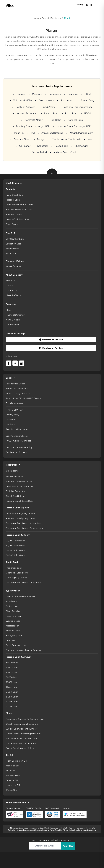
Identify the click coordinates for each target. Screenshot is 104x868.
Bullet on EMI (12, 780)
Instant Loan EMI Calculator (20, 486)
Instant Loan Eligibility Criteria (20, 514)
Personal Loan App (15, 214)
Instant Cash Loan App (17, 219)
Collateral (43, 146)
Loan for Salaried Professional (21, 597)
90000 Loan (12, 682)
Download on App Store (51, 340)
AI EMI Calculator (14, 477)
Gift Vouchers (13, 325)
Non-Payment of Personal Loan (21, 739)
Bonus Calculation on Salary (20, 748)
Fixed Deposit (13, 224)
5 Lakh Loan (12, 706)
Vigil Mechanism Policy (17, 436)
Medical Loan (13, 249)
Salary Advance (14, 266)
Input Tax (19, 133)
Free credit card (14, 568)
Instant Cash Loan (15, 195)
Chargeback (81, 146)
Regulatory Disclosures (17, 429)
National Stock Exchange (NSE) (74, 126)
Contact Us (12, 290)
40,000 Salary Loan (16, 550)
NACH (87, 113)
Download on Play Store (51, 348)
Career (9, 286)
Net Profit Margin (34, 120)
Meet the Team (13, 295)
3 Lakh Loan (12, 697)
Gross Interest (46, 100)
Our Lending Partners (16, 452)
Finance (21, 94)
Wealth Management (81, 133)
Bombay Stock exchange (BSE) (33, 126)
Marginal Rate (75, 120)
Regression (55, 94)
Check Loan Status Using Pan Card (23, 734)
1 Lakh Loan (12, 687)
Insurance (73, 94)
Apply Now (68, 846)
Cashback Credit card (17, 573)
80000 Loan (12, 677)
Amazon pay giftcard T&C (19, 393)
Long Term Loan (14, 616)
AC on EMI (11, 771)
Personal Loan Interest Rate (19, 501)
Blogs (9, 310)
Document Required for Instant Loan (24, 523)
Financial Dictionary (52, 18)
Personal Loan (13, 200)
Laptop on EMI (13, 785)
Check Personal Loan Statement (22, 724)
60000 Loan (12, 668)
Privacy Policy (13, 415)
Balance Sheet (22, 139)
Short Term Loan (14, 611)
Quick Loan (12, 640)
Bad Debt (55, 120)
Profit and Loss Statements (77, 107)
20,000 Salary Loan (16, 541)
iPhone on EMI (13, 775)
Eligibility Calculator (16, 491)
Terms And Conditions (17, 389)
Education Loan (14, 244)
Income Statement (27, 113)
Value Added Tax (23, 100)
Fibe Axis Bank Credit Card (19, 210)
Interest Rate (51, 113)
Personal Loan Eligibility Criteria (21, 518)
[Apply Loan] (45, 846)
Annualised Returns (52, 133)
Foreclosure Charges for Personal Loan (25, 719)
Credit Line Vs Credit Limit (66, 139)
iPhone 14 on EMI (14, 790)
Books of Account (26, 107)
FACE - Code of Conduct (18, 441)
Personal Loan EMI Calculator (20, 481)
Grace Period (39, 152)
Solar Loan (11, 253)
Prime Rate (71, 113)
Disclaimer (11, 420)
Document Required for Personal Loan (25, 528)
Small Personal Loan (16, 645)
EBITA (88, 94)
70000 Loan (12, 672)
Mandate (37, 94)
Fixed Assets (49, 107)
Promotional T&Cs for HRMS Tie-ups (24, 398)
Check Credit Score (16, 496)
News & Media (13, 320)
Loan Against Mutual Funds (19, 205)
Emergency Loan (14, 635)
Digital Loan (12, 606)
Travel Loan (12, 601)
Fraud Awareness (14, 403)
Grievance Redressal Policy (19, 447)
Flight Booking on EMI (16, 761)
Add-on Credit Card (64, 152)
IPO (33, 133)
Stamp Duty (88, 100)
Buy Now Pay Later (15, 239)
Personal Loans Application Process (23, 650)
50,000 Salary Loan (16, 555)
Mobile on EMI (13, 766)
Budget (41, 139)
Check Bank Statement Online (21, 743)
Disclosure (11, 424)
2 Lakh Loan (12, 692)
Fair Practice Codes (16, 384)
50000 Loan (12, 663)
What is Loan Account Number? (22, 729)
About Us (10, 281)
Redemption (67, 100)
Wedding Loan (13, 621)
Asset (90, 139)
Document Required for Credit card (23, 582)
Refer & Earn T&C (14, 410)
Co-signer (25, 146)
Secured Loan (13, 631)
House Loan (61, 146)
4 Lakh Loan (12, 702)
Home (36, 18)
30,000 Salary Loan (16, 546)
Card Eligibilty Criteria (16, 578)
